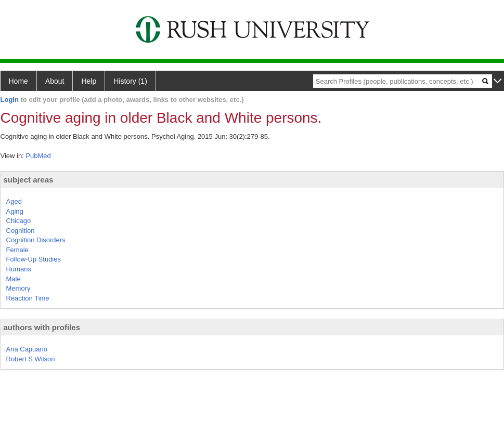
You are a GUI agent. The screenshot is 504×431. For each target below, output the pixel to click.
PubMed (38, 156)
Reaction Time (28, 298)
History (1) (130, 81)
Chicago (19, 221)
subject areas (29, 180)
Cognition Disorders (36, 240)
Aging (15, 211)
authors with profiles (42, 327)
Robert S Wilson (31, 359)
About (55, 81)
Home (18, 81)
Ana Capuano (27, 349)
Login (10, 100)
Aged (14, 201)
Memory (18, 288)
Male (14, 279)
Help (89, 81)
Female (17, 250)
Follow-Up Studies (34, 259)
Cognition (21, 231)
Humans (19, 269)
